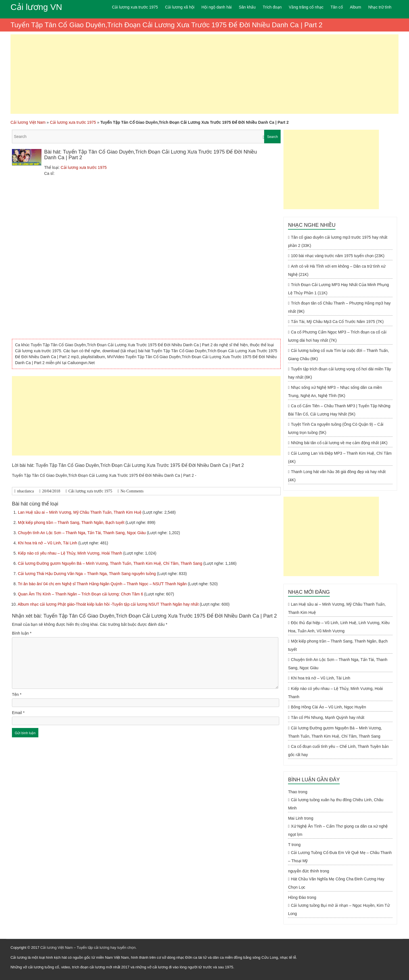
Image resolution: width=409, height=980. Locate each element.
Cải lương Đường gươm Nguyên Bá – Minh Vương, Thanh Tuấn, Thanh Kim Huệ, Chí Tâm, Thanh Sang (111, 563)
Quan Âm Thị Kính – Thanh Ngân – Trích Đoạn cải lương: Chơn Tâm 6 (81, 594)
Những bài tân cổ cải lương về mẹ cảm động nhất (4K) (339, 443)
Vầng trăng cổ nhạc (306, 7)
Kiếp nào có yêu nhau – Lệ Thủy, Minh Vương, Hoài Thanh (71, 553)
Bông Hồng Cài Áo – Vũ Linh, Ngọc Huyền (328, 707)
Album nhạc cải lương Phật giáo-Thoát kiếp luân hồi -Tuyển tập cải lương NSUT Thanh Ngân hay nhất (109, 604)
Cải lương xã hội (180, 7)
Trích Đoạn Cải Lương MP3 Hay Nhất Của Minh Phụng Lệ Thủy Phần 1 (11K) (338, 289)
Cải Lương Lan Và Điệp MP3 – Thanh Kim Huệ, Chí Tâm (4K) (340, 457)
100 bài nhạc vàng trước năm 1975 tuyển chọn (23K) (338, 256)
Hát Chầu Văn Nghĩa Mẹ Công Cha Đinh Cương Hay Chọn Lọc (336, 883)
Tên (17, 694)
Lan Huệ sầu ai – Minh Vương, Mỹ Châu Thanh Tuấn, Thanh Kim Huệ (80, 512)
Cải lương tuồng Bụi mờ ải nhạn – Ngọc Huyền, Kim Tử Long (339, 909)
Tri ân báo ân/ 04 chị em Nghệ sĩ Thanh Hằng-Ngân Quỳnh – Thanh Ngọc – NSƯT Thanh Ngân (103, 584)
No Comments (132, 491)
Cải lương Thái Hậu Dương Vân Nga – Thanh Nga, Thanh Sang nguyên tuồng (87, 574)
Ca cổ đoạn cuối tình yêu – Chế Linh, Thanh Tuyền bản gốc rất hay (338, 751)
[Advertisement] (204, 74)
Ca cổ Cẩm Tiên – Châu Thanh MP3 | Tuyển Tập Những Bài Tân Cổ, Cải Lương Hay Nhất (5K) (339, 410)
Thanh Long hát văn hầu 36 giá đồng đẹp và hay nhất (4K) (337, 476)
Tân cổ (337, 7)
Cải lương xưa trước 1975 (135, 7)
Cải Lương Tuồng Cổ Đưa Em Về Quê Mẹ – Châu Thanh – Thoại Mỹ (340, 857)
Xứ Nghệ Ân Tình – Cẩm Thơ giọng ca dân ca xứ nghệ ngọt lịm (338, 830)
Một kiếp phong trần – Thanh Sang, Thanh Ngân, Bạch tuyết (72, 522)
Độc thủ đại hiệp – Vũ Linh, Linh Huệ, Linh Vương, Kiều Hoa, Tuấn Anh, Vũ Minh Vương (339, 627)
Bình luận (22, 633)
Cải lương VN (36, 7)
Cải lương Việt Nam (28, 122)
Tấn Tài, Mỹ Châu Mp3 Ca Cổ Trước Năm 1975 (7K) (337, 322)
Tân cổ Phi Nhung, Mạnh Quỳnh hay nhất (327, 717)
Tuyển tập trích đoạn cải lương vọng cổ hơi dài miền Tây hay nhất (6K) (339, 373)
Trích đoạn (272, 7)
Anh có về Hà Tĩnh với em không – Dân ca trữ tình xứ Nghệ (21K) (337, 270)
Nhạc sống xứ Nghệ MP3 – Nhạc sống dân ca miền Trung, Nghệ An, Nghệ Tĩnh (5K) (335, 392)
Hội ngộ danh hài (216, 7)
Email (18, 713)
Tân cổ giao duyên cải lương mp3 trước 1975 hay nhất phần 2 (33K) (338, 241)
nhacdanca (25, 491)
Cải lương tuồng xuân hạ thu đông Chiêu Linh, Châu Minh (336, 804)
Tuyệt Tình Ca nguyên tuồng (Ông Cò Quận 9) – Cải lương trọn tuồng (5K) (336, 428)
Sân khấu (247, 7)
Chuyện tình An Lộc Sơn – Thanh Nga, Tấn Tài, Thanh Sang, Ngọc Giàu (82, 533)
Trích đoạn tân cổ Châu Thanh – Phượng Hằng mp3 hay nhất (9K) (339, 307)
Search (272, 137)
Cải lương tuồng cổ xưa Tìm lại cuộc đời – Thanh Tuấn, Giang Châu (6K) (338, 355)
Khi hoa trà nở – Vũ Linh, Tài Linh (48, 543)
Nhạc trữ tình (380, 7)
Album (356, 7)
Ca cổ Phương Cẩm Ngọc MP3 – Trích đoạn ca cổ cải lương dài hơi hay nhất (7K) (337, 336)
